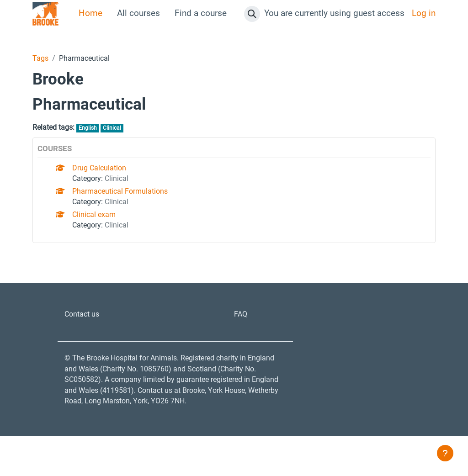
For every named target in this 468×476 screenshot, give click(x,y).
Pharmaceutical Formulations (130, 200)
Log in (424, 13)
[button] (252, 14)
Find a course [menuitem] (201, 13)
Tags (42, 59)
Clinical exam (99, 227)
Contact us (85, 330)
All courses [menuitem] (138, 13)
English (98, 130)
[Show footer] (445, 453)
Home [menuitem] (90, 13)
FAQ (242, 330)
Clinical (126, 130)
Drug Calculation (105, 172)
